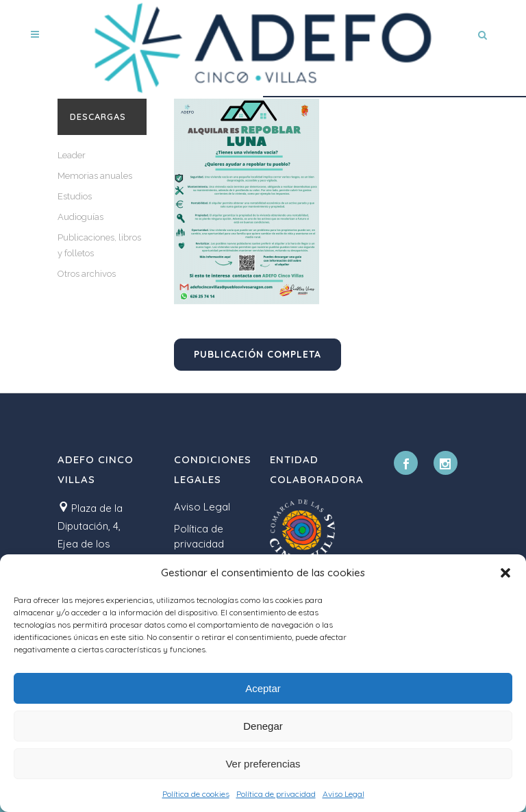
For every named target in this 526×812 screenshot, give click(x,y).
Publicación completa (258, 354)
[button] (505, 573)
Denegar (263, 726)
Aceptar (263, 688)
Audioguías (80, 217)
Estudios (75, 196)
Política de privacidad (276, 794)
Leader (72, 155)
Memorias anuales (95, 176)
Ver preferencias (263, 764)
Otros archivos (87, 274)
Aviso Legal (343, 794)
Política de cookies (196, 794)
